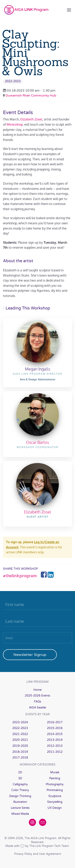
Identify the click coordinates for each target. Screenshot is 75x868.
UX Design (55, 808)
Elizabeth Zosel (31, 119)
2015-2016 (55, 728)
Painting (55, 778)
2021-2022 (20, 734)
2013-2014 (55, 740)
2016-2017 (55, 722)
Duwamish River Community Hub (31, 96)
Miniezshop (15, 124)
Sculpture (55, 796)
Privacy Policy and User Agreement (38, 854)
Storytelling (55, 802)
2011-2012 (55, 752)
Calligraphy (20, 784)
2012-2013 (55, 746)
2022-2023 (13, 81)
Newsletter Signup (30, 655)
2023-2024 (20, 722)
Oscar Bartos (37, 442)
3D (20, 778)
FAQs (38, 702)
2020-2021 (20, 740)
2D (20, 772)
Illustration (20, 802)
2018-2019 (20, 752)
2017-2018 (20, 758)
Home (37, 690)
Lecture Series (20, 808)
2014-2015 (55, 734)
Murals (55, 772)
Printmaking (55, 790)
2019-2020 (20, 746)
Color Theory (20, 790)
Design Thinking (20, 796)
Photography (55, 784)
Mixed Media (20, 814)
